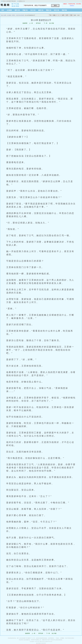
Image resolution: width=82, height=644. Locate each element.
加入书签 (52, 23)
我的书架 (64, 10)
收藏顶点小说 (22, 1)
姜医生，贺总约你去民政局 (18, 15)
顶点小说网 (10, 5)
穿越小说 (25, 10)
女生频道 (9, 10)
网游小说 (49, 10)
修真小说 (41, 10)
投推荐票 (25, 23)
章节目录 (38, 23)
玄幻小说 (33, 10)
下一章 (46, 23)
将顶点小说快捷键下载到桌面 (9, 1)
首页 (3, 10)
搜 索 (55, 5)
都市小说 (17, 10)
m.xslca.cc (72, 6)
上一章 (31, 23)
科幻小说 (56, 10)
